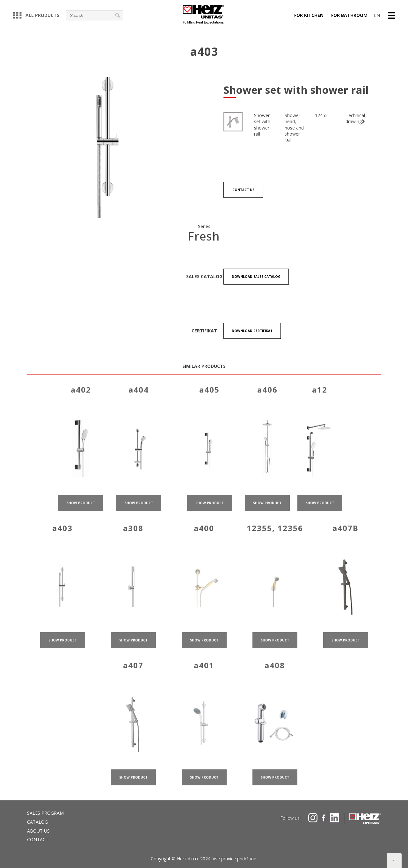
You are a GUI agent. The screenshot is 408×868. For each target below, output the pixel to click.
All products (36, 15)
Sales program (45, 813)
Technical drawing (355, 119)
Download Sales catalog (256, 277)
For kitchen (309, 15)
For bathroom (349, 15)
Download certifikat (252, 331)
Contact (38, 839)
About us (38, 831)
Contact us (243, 190)
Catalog (37, 822)
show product (81, 509)
